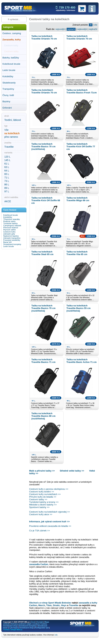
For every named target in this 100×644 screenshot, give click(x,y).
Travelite (9, 147)
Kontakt (40, 622)
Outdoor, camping (12, 33)
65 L (7, 174)
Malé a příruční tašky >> (42, 471)
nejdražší (93, 29)
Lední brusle (9, 70)
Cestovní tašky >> (38, 499)
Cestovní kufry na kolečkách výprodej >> (49, 512)
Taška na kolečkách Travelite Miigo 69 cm (78, 199)
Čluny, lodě (8, 95)
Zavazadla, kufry (12, 40)
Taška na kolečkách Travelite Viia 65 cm (77, 253)
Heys (64, 605)
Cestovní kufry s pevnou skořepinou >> (49, 489)
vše (96, 25)
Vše (6, 130)
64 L (7, 171)
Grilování (7, 108)
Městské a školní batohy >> (43, 505)
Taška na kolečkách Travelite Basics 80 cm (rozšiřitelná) (43, 416)
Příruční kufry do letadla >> (43, 497)
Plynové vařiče (10, 230)
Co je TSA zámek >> (39, 531)
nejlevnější (82, 29)
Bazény (6, 101)
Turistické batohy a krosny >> (44, 502)
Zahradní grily (9, 234)
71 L (7, 178)
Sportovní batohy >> (39, 507)
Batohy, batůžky (11, 58)
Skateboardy (9, 83)
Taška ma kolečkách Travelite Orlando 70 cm (44, 91)
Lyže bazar (13, 628)
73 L (7, 181)
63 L (7, 167)
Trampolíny (8, 89)
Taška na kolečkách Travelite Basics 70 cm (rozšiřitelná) (43, 146)
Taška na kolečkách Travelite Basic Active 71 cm (82, 361)
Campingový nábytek (12, 226)
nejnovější (60, 29)
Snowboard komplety (12, 244)
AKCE (8, 201)
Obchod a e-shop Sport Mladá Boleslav (50, 603)
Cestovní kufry (11, 46)
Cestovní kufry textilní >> (42, 492)
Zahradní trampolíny (12, 238)
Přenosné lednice (11, 228)
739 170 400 (66, 8)
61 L (7, 164)
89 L (7, 188)
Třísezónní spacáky (12, 219)
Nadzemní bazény (11, 236)
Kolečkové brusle (11, 64)
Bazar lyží (7, 242)
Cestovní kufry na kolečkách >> (45, 494)
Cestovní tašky (11, 51)
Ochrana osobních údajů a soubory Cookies (29, 624)
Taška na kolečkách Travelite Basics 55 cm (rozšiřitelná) (79, 308)
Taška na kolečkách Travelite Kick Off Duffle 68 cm (46, 200)
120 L (7, 157)
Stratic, (57, 605)
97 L (7, 191)
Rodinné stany (9, 221)
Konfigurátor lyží (42, 628)
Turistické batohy (11, 223)
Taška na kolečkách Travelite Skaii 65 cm (42, 253)
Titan (49, 605)
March (42, 605)
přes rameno (11, 137)
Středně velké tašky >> (72, 471)
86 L (7, 184)
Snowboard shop (10, 626)
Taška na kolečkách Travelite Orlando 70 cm (44, 37)
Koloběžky (8, 76)
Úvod (33, 622)
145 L (7, 160)
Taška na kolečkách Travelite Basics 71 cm (43, 361)
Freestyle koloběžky (12, 240)
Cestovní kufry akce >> (41, 514)
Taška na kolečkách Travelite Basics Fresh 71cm (82, 91)
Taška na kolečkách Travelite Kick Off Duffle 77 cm (81, 146)
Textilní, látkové (13, 120)
